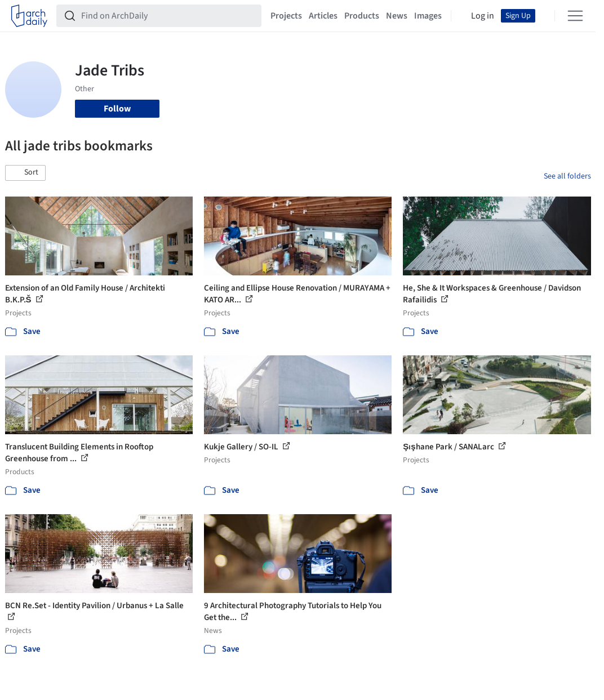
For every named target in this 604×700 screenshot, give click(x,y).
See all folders (567, 176)
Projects (286, 16)
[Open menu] (575, 16)
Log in (483, 16)
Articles (323, 16)
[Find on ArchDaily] (168, 16)
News (397, 16)
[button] (25, 173)
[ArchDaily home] (29, 16)
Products (362, 16)
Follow (117, 109)
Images (428, 16)
